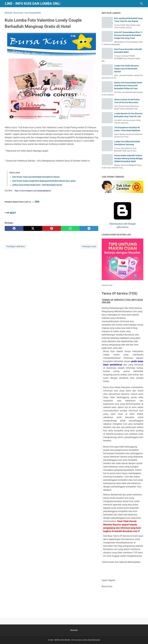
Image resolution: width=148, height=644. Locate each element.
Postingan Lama (89, 246)
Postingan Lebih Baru (16, 246)
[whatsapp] (70, 228)
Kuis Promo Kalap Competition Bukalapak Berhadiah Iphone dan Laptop (44, 181)
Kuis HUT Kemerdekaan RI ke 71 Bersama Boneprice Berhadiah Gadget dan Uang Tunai (128, 35)
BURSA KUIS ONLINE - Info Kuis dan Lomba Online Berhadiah (77, 640)
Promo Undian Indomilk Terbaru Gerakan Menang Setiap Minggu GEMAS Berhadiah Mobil (128, 158)
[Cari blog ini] (142, 4)
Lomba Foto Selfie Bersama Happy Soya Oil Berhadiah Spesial (126, 69)
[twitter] (33, 228)
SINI (37, 202)
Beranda (74, 630)
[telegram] (89, 228)
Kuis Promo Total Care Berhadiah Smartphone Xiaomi (36, 177)
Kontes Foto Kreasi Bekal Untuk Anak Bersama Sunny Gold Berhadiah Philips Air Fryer (128, 86)
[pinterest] (51, 228)
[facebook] (14, 228)
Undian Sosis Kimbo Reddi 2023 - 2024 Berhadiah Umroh (37, 185)
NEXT (13, 213)
